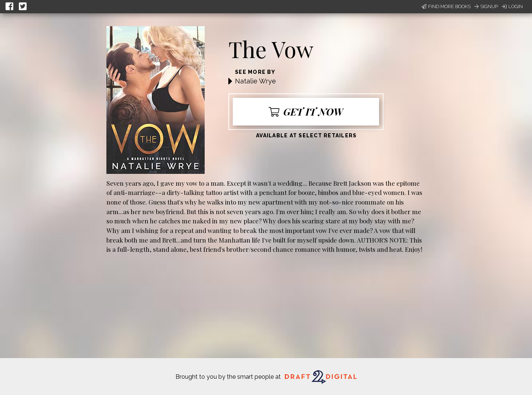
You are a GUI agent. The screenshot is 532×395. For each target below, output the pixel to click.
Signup (486, 6)
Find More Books (446, 6)
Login (512, 6)
